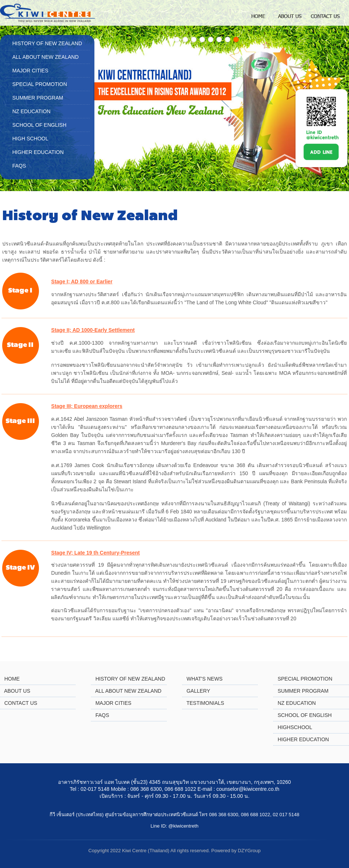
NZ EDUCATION (32, 111)
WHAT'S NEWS (205, 679)
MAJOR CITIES (30, 71)
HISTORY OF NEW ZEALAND (47, 43)
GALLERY (198, 691)
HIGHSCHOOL (295, 727)
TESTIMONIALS (205, 703)
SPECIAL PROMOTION (40, 84)
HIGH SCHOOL (30, 139)
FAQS (19, 166)
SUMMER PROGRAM (38, 98)
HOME (12, 679)
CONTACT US (21, 703)
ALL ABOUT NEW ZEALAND (46, 57)
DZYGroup (249, 851)
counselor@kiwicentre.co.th (248, 789)
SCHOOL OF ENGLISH (39, 125)
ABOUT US (17, 691)
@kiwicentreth (183, 826)
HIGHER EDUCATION (38, 152)
